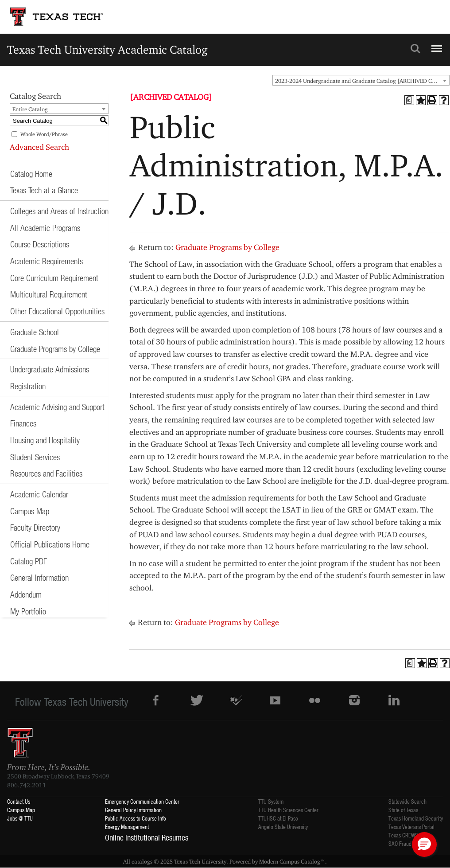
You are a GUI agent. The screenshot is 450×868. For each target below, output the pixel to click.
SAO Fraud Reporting (411, 843)
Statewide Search (407, 801)
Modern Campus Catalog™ (292, 861)
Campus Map (30, 511)
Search (415, 49)
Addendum (26, 594)
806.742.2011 (27, 785)
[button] (424, 845)
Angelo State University (283, 827)
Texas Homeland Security (416, 818)
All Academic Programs (45, 228)
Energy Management (127, 827)
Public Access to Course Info (136, 818)
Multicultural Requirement (49, 294)
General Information (39, 577)
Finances (23, 423)
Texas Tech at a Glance (44, 190)
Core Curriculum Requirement (54, 278)
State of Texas (403, 810)
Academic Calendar (39, 494)
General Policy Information (133, 810)
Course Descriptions (40, 244)
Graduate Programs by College (55, 349)
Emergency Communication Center (142, 801)
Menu (436, 45)
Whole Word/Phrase (44, 134)
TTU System (271, 801)
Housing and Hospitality (45, 440)
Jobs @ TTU (20, 818)
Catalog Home (31, 174)
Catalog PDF (29, 561)
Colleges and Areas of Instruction (59, 211)
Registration (28, 386)
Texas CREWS (403, 835)
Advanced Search (39, 147)
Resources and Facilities (46, 473)
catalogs (142, 861)
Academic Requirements (47, 261)
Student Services (35, 457)
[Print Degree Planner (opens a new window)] (409, 100)
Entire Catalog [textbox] (30, 109)
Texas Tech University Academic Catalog (107, 49)
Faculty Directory (35, 527)
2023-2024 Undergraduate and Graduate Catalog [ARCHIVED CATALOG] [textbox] (362, 81)
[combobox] (361, 80)
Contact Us (19, 801)
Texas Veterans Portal (411, 827)
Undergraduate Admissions (50, 369)
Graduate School (35, 332)
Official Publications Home (50, 544)
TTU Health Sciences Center (288, 810)
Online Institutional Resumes (147, 837)
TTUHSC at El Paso (278, 818)
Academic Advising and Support (57, 407)
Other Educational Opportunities (57, 311)
